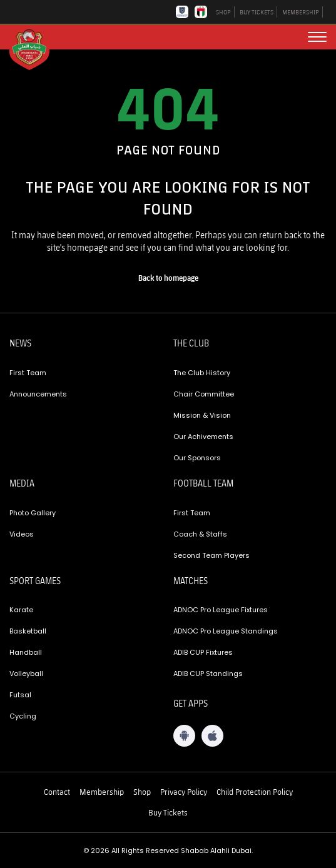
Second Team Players (211, 555)
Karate (21, 610)
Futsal (20, 695)
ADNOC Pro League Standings (226, 631)
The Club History (202, 373)
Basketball (28, 631)
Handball (26, 652)
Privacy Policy (184, 792)
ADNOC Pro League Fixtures (221, 610)
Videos (22, 534)
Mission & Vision (202, 415)
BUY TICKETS (257, 12)
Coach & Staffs (200, 534)
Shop (142, 792)
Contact (57, 792)
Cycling (23, 716)
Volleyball (26, 674)
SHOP (223, 12)
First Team (28, 373)
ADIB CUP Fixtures (203, 652)
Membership (102, 792)
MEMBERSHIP (301, 12)
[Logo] (34, 49)
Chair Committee (204, 394)
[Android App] (184, 736)
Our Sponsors (197, 458)
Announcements (38, 394)
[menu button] (317, 37)
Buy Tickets (168, 812)
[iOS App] (212, 736)
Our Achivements (203, 437)
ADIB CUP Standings (208, 674)
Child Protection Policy (255, 792)
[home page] (168, 278)
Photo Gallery (33, 513)
